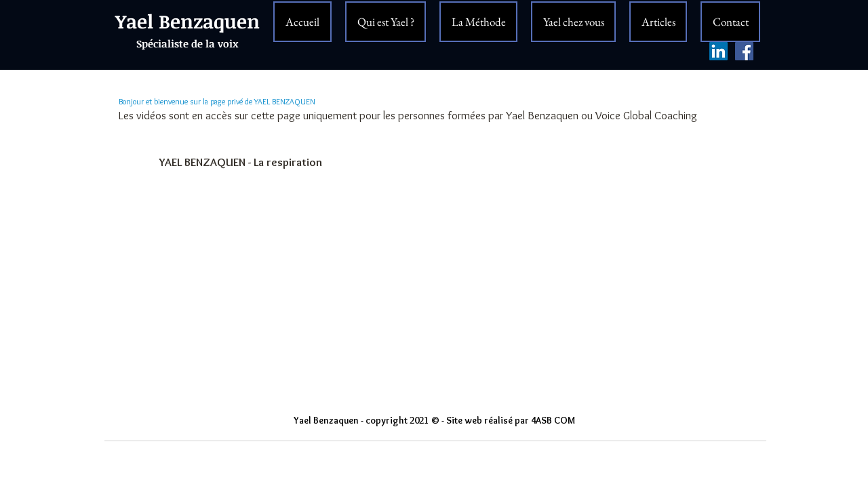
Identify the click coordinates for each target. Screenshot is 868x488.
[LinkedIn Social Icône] (718, 51)
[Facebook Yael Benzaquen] (744, 51)
